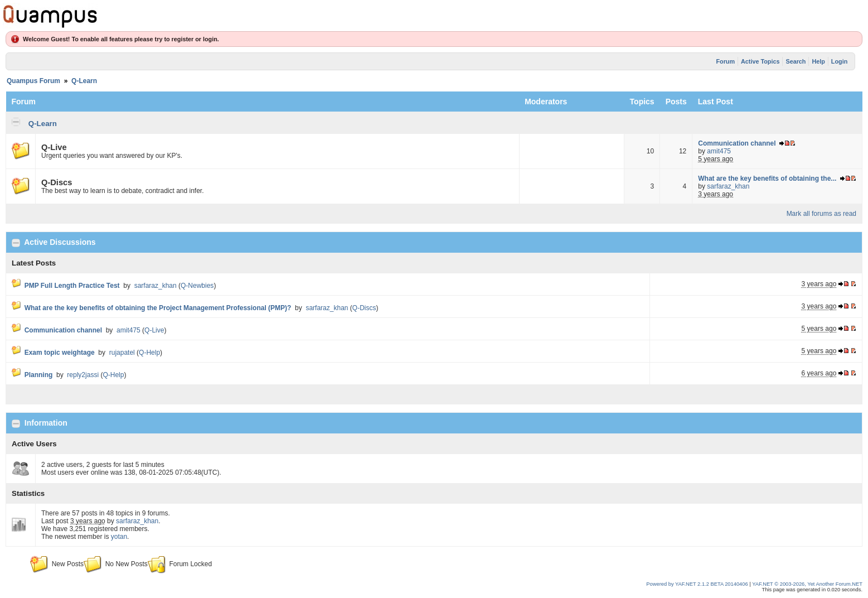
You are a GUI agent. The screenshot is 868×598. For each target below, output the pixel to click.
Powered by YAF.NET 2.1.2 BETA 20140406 (698, 584)
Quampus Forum (33, 81)
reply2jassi (83, 375)
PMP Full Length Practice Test (72, 286)
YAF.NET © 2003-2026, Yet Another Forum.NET (807, 584)
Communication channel (737, 143)
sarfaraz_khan (728, 186)
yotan (119, 537)
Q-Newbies (197, 286)
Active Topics (760, 61)
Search (796, 61)
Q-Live (54, 147)
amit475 (719, 151)
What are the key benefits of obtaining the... (767, 179)
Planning (39, 375)
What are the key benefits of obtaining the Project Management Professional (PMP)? (158, 308)
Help (818, 61)
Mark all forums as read (821, 214)
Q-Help (149, 353)
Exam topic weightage (60, 353)
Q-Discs (57, 182)
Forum (725, 61)
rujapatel (122, 353)
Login (839, 61)
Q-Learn (84, 81)
